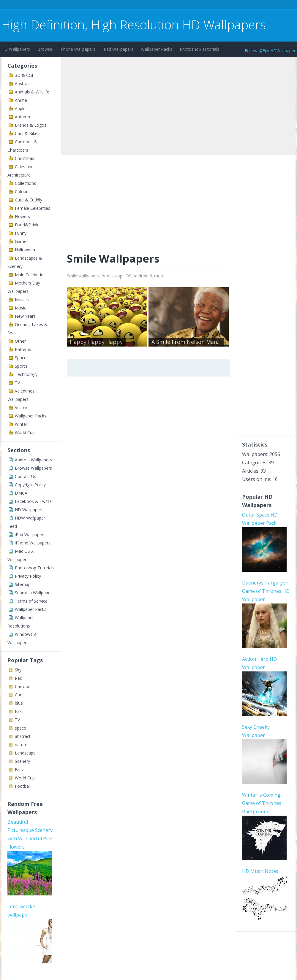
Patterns (23, 349)
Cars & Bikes (27, 133)
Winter (21, 424)
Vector (21, 408)
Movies (22, 300)
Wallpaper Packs (157, 49)
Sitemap (23, 584)
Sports (21, 366)
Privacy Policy (28, 576)
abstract (23, 736)
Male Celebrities (30, 275)
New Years (25, 316)
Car (18, 695)
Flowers (22, 216)
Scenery (22, 761)
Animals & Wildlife (32, 92)
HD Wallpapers (16, 49)
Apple (20, 108)
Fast (19, 711)
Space (21, 358)
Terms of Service (31, 601)
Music (20, 308)
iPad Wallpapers (118, 49)
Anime (21, 100)
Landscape (25, 753)
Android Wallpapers (33, 460)
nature (21, 745)
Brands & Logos (31, 125)
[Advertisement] (110, 5)
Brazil (20, 769)
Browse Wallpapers (33, 468)
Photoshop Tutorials (199, 49)
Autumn (22, 117)
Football (23, 786)
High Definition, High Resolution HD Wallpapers (134, 24)
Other (20, 341)
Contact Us (26, 476)
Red (19, 678)
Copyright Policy (30, 485)
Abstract (23, 84)
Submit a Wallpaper (33, 593)
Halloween (25, 250)
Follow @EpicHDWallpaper (270, 51)
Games (22, 241)
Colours (22, 192)
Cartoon (23, 686)
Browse (45, 49)
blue (19, 703)
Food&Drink (27, 225)
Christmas (25, 158)
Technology (26, 374)
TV (17, 383)
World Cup (25, 432)
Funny (21, 233)
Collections (25, 183)
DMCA (21, 493)
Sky (18, 670)
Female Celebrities (33, 208)
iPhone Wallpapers (78, 49)
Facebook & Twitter (34, 501)
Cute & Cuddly (29, 200)
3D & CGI (24, 75)
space (20, 728)
